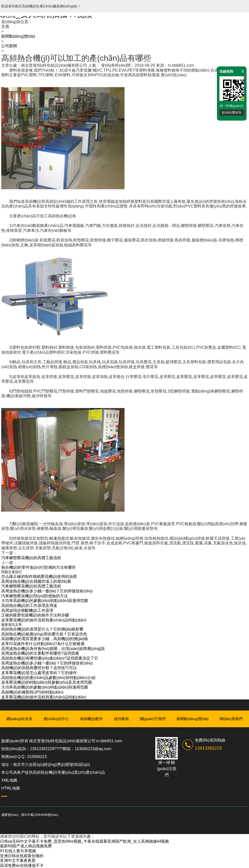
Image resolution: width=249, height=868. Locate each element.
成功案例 (121, 719)
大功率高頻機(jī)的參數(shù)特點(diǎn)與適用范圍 (45, 601)
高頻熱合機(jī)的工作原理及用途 (29, 606)
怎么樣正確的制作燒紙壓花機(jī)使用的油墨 (39, 576)
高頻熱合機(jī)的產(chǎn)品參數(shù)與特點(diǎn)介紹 (48, 678)
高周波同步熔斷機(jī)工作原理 (27, 610)
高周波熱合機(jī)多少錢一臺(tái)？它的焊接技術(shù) (47, 663)
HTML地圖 (11, 788)
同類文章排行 (12, 572)
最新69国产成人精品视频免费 (26, 846)
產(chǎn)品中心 (56, 719)
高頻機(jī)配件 (91, 719)
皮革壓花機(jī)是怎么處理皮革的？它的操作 (39, 673)
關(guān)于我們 (153, 719)
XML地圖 (9, 780)
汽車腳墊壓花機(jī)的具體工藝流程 (31, 558)
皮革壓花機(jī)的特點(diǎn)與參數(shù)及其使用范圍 (47, 682)
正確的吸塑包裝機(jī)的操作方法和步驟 (35, 615)
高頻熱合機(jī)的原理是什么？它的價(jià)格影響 (42, 629)
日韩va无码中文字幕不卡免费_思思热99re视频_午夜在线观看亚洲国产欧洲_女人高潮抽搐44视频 (84, 841)
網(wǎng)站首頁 (19, 719)
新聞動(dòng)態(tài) (18, 36)
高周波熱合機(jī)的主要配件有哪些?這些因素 (40, 653)
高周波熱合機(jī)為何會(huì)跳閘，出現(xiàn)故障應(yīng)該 (53, 649)
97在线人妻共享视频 (18, 851)
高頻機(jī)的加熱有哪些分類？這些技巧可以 (39, 668)
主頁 (5, 26)
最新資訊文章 (12, 625)
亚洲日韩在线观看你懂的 (22, 856)
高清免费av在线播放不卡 (22, 865)
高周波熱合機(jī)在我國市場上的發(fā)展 (36, 581)
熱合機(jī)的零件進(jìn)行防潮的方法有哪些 (38, 567)
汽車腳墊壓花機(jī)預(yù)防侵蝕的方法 (35, 596)
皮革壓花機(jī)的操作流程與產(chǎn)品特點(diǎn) (44, 620)
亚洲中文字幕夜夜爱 (18, 860)
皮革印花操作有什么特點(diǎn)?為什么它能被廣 (43, 644)
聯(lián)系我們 (231, 719)
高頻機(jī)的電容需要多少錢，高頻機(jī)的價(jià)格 (45, 639)
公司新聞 (9, 46)
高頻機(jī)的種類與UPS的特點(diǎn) (32, 692)
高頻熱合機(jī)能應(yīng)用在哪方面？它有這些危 (44, 634)
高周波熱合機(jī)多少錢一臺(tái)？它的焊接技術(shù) (47, 591)
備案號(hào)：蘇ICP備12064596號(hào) (30, 815)
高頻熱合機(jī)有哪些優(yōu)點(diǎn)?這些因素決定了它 (50, 658)
